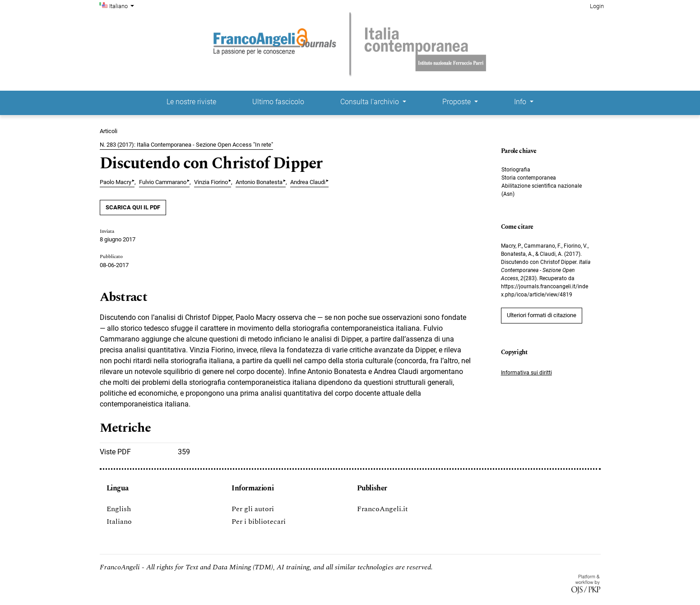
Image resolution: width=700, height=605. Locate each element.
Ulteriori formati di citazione (542, 315)
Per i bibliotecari (259, 522)
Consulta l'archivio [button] (371, 102)
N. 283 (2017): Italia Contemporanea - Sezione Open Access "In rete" (186, 145)
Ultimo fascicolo (278, 102)
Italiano (123, 5)
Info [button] (521, 102)
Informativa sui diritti (526, 373)
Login (597, 6)
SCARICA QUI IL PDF (133, 207)
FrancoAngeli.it (382, 509)
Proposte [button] (457, 102)
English (119, 509)
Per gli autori (253, 509)
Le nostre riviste (191, 102)
